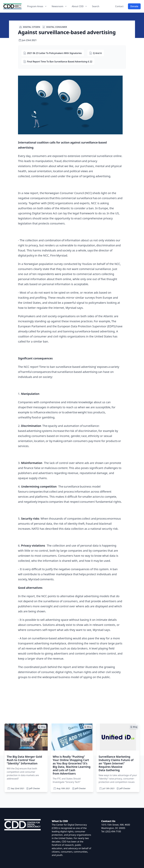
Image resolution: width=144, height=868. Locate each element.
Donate (134, 6)
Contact (119, 6)
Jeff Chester (33, 788)
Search (96, 6)
